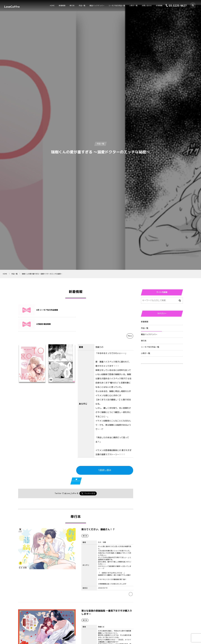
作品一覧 (145, 328)
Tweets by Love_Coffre (152, 372)
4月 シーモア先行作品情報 (47, 310)
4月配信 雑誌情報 (101, 310)
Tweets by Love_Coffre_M (153, 383)
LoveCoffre (12, 6)
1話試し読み (105, 456)
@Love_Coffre (70, 479)
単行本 (144, 341)
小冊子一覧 (146, 353)
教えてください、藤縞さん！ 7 (98, 517)
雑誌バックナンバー (149, 335)
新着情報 (145, 322)
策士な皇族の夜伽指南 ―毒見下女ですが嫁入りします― (107, 600)
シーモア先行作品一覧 (150, 347)
